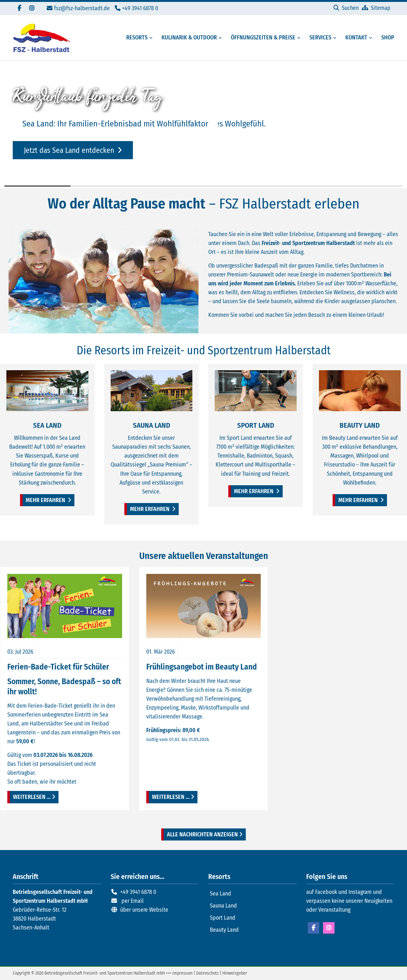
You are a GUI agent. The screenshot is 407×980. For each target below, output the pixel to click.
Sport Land (223, 918)
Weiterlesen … (29, 796)
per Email (133, 901)
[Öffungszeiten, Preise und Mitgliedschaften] (261, 38)
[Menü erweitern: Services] (336, 38)
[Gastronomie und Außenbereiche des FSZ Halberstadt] (187, 38)
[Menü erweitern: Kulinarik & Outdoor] (221, 38)
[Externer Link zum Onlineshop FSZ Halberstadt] (386, 38)
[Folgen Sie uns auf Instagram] (32, 8)
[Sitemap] (376, 8)
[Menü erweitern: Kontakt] (372, 38)
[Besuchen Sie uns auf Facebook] (19, 8)
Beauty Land (224, 930)
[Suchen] (346, 8)
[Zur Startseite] (41, 38)
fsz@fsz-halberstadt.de (82, 8)
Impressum (183, 973)
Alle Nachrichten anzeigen (202, 834)
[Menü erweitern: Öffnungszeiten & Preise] (300, 38)
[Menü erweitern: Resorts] (152, 38)
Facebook (314, 928)
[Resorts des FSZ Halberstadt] (135, 38)
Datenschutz (207, 973)
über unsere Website (144, 910)
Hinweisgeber (235, 973)
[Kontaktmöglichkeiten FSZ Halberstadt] (354, 38)
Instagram (329, 928)
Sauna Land (223, 906)
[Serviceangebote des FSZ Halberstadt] (318, 38)
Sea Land (221, 894)
